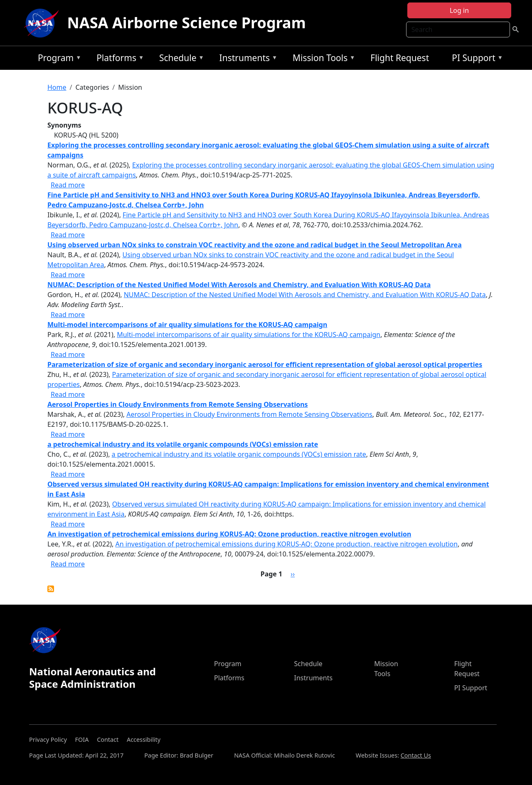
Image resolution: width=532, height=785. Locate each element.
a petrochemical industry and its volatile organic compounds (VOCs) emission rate (239, 454)
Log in (459, 10)
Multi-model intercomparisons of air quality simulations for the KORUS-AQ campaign (249, 335)
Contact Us (416, 755)
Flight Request (400, 58)
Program (58, 59)
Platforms (118, 59)
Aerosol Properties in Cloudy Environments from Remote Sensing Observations (249, 414)
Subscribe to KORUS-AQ (51, 589)
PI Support (475, 59)
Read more (68, 185)
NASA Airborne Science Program (187, 23)
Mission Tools (322, 59)
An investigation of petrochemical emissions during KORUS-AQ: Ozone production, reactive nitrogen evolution (287, 544)
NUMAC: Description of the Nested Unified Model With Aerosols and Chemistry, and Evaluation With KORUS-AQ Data (305, 295)
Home (57, 87)
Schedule (180, 59)
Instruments (246, 59)
